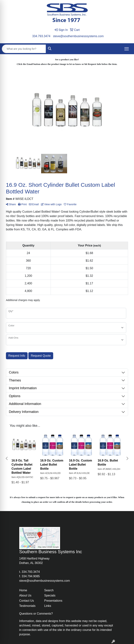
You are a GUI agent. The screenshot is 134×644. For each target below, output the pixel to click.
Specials (50, 595)
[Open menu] (127, 49)
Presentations (53, 601)
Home (23, 590)
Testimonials (27, 606)
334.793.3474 (41, 36)
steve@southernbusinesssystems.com (78, 36)
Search (49, 590)
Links (48, 606)
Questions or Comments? (36, 614)
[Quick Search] (24, 49)
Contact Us (27, 601)
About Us (25, 595)
